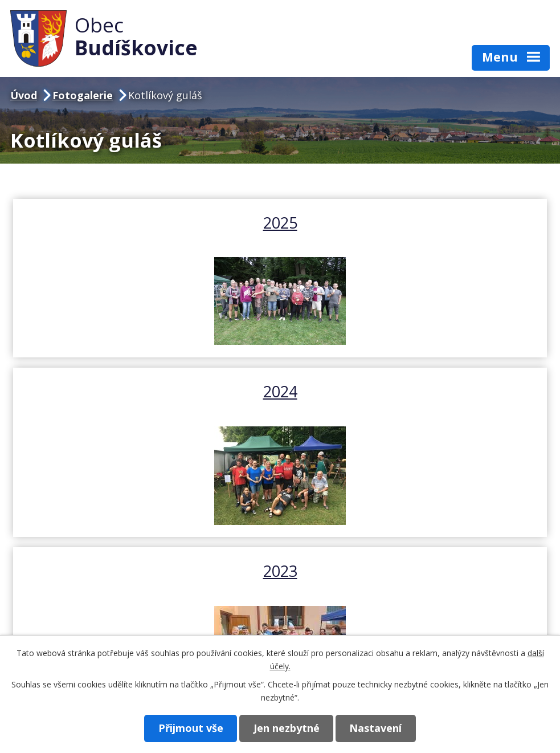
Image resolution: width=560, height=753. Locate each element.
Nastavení (379, 728)
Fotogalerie (83, 95)
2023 (280, 402)
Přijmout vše (188, 728)
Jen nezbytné (287, 728)
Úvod (24, 95)
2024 (415, 222)
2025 (145, 222)
